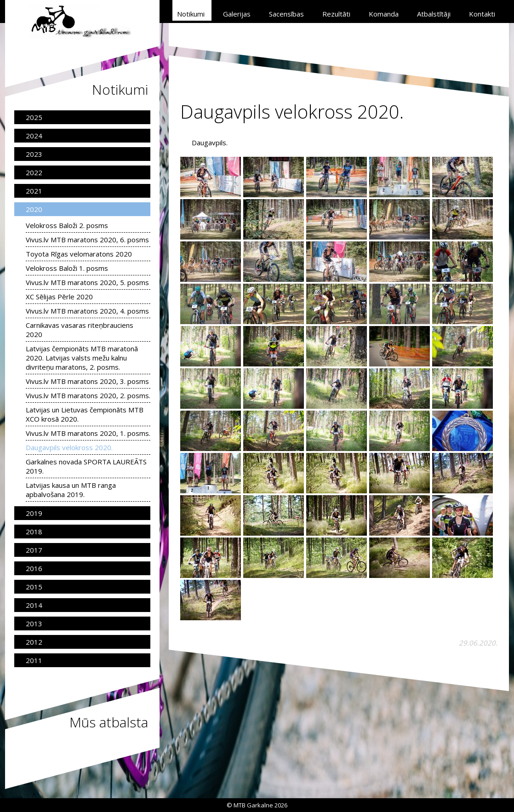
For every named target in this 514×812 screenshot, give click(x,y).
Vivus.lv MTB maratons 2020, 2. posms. (88, 395)
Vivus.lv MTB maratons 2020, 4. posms (87, 311)
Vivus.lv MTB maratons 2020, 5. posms (87, 282)
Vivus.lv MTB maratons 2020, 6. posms (87, 240)
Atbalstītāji (434, 14)
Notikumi (191, 14)
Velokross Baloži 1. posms (67, 268)
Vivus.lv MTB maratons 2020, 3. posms (87, 381)
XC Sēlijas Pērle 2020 (59, 297)
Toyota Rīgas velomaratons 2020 (79, 254)
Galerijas (237, 14)
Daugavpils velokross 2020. (69, 447)
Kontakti (482, 14)
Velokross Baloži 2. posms (67, 225)
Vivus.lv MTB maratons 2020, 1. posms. (88, 433)
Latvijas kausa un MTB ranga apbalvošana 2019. (71, 490)
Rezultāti (336, 14)
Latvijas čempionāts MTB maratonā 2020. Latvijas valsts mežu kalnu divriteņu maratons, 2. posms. (82, 358)
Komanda (384, 14)
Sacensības (286, 14)
